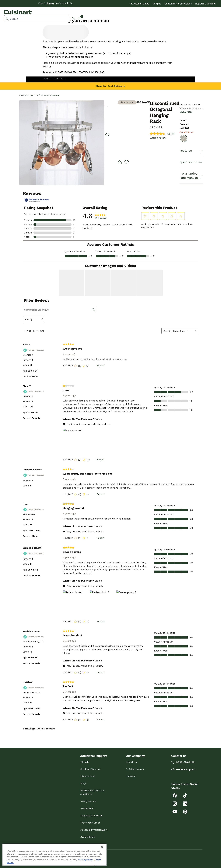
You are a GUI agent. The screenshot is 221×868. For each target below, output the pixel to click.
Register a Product (205, 4)
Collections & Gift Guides (178, 4)
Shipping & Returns (91, 816)
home (22, 95)
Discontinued (33, 95)
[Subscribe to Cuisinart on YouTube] (175, 811)
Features (191, 151)
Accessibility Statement (94, 830)
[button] (73, 18)
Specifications (191, 162)
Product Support (184, 769)
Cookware (45, 95)
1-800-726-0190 (183, 762)
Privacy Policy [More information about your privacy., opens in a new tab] (85, 860)
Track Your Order (90, 823)
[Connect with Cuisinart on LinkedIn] (185, 803)
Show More (186, 112)
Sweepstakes (88, 837)
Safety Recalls (88, 801)
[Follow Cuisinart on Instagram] (175, 803)
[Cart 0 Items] (81, 18)
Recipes (157, 4)
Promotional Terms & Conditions (92, 792)
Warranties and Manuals (192, 176)
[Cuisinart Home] (18, 12)
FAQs (83, 783)
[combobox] (37, 19)
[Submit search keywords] (7, 19)
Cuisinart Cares (135, 769)
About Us (131, 762)
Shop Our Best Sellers (111, 86)
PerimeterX (57, 78)
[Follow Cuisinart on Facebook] (175, 795)
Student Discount (90, 769)
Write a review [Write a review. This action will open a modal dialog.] (158, 138)
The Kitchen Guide (139, 4)
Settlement (87, 808)
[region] (55, 855)
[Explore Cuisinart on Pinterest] (185, 811)
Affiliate (85, 762)
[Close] (102, 847)
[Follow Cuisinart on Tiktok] (185, 795)
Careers (130, 776)
